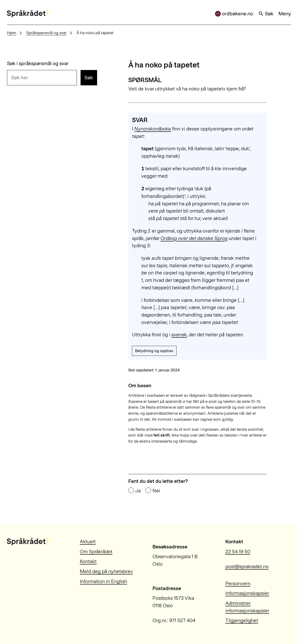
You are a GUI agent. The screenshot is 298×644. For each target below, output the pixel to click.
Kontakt (88, 561)
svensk (179, 335)
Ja (138, 491)
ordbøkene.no (234, 14)
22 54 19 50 (238, 552)
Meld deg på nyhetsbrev (106, 571)
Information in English (103, 581)
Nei (156, 491)
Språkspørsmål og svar (46, 33)
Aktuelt (88, 542)
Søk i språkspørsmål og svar (38, 63)
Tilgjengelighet (242, 620)
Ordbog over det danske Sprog (194, 238)
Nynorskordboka (153, 129)
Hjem (12, 33)
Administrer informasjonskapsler (247, 607)
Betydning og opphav (154, 351)
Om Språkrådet (96, 552)
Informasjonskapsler (247, 593)
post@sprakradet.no (247, 566)
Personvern (238, 583)
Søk (266, 14)
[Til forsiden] (28, 14)
